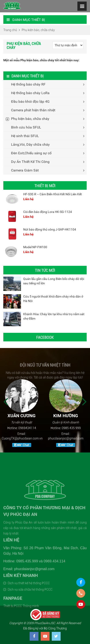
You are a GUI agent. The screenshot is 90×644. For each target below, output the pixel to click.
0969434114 (29, 428)
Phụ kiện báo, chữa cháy (30, 119)
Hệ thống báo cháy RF (28, 84)
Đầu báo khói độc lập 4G (30, 101)
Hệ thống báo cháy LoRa (30, 93)
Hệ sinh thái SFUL (25, 136)
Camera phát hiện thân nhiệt (33, 110)
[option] (23, 414)
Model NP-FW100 (35, 247)
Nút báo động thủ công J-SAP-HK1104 (50, 229)
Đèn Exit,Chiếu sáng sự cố (31, 153)
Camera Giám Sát (25, 170)
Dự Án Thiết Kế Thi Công (30, 162)
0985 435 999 (73, 428)
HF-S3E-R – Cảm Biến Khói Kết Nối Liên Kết (53, 194)
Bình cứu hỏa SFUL (26, 127)
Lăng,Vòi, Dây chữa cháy (30, 144)
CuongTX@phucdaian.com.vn (24, 438)
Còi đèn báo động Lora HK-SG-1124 (48, 212)
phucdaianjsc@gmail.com (67, 438)
